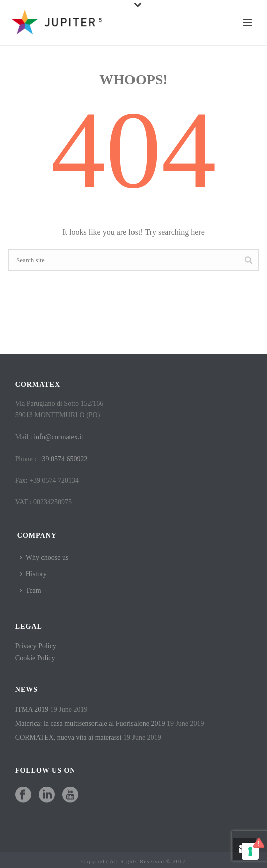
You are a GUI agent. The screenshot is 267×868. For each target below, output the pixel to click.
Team (30, 591)
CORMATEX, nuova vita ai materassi (69, 737)
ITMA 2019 (32, 709)
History (33, 574)
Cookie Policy (35, 658)
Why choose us (44, 558)
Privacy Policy (36, 646)
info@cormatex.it (58, 437)
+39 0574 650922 (63, 459)
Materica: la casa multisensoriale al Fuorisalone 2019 (90, 723)
